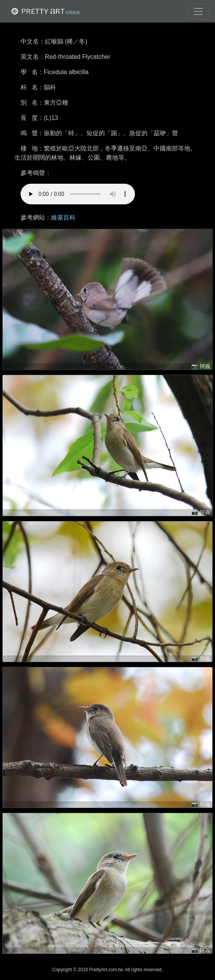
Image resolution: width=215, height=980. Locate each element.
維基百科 (63, 218)
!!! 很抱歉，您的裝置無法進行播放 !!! (78, 194)
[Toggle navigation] (198, 11)
